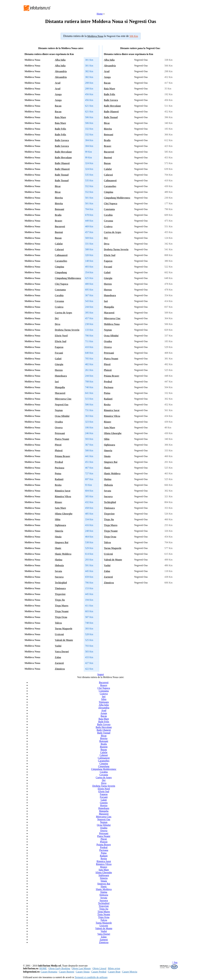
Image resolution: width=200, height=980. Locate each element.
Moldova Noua (112, 324)
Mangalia (60, 387)
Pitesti (58, 445)
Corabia (59, 295)
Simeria (59, 531)
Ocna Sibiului (62, 416)
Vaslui (58, 646)
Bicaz (58, 186)
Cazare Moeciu (130, 972)
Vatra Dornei (62, 652)
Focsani (59, 353)
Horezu (59, 370)
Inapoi (101, 674)
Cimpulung (61, 272)
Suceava (59, 577)
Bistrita (59, 198)
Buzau (58, 238)
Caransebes (61, 261)
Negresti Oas (62, 405)
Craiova (59, 307)
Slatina (59, 560)
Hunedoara (61, 376)
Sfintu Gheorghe (64, 514)
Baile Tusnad (62, 175)
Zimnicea (60, 669)
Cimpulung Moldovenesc (68, 278)
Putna (58, 473)
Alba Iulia (60, 60)
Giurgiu (59, 364)
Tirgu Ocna (61, 617)
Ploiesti (59, 450)
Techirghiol (61, 583)
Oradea (59, 422)
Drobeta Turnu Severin (67, 330)
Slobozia (59, 565)
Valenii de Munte (64, 640)
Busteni (59, 232)
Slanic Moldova (63, 554)
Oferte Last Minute (81, 968)
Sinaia (58, 537)
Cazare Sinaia (83, 972)
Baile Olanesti (62, 163)
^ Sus (175, 962)
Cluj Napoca (61, 284)
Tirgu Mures (62, 606)
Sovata (58, 571)
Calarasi (59, 249)
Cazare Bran (114, 972)
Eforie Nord (61, 336)
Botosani (59, 209)
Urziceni (59, 634)
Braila (58, 215)
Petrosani (60, 433)
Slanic (58, 548)
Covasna (59, 301)
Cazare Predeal (99, 972)
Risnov (58, 502)
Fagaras (59, 347)
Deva (58, 324)
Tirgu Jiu (60, 600)
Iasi (57, 382)
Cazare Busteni (67, 972)
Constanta (60, 290)
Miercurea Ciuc (63, 399)
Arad (58, 83)
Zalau (58, 657)
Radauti (59, 479)
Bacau (58, 106)
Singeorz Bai (62, 542)
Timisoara (60, 588)
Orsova (59, 428)
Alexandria (61, 71)
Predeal (59, 462)
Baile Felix (60, 129)
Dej (57, 318)
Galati (58, 359)
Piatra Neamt (62, 439)
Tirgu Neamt (62, 611)
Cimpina (59, 267)
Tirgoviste (60, 594)
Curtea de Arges (63, 313)
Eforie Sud (60, 341)
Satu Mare (60, 508)
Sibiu (58, 519)
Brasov (59, 221)
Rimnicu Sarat (63, 491)
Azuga (58, 94)
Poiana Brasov (62, 456)
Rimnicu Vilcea (63, 496)
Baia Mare (60, 117)
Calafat (59, 244)
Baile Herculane (63, 152)
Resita (58, 485)
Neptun (59, 410)
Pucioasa (59, 468)
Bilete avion (114, 968)
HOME (43, 968)
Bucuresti (60, 226)
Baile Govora (62, 140)
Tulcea (58, 623)
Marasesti (60, 393)
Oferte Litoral (99, 968)
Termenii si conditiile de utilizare (91, 977)
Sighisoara (60, 525)
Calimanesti (61, 255)
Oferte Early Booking (59, 968)
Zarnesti (59, 663)
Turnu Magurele (64, 629)
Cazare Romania (49, 972)
